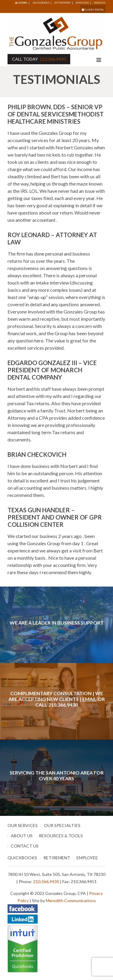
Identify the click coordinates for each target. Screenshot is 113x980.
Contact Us (25, 846)
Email (89, 699)
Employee (82, 3)
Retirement (63, 3)
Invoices (100, 3)
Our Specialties (62, 825)
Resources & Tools (61, 836)
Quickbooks (41, 3)
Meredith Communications (71, 900)
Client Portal (93, 10)
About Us (22, 836)
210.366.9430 (53, 59)
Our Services (23, 825)
